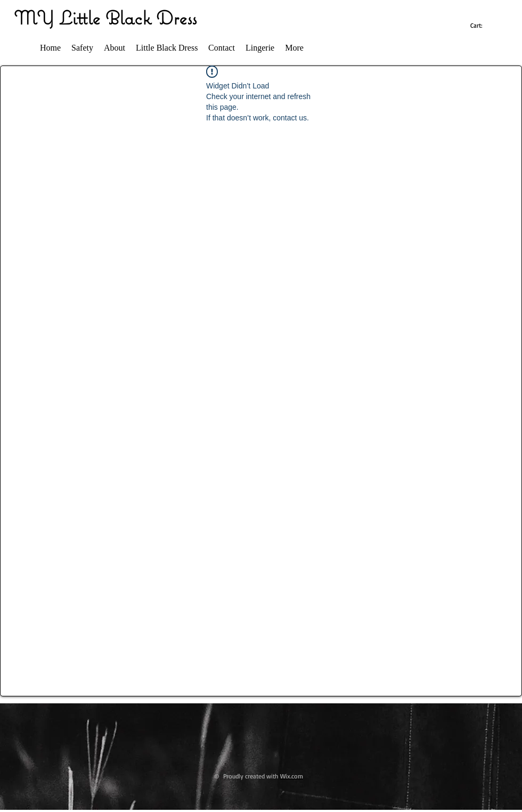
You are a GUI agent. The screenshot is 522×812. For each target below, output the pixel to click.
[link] (483, 26)
